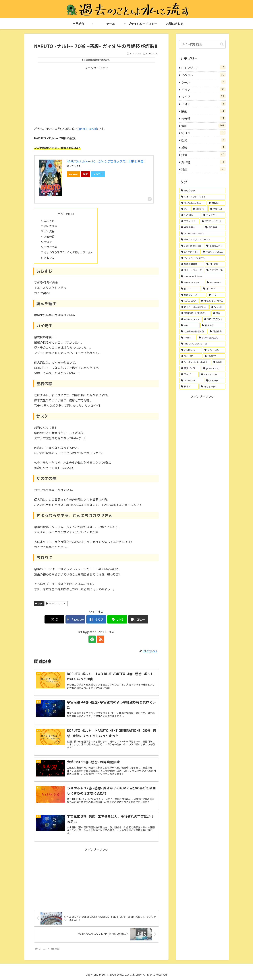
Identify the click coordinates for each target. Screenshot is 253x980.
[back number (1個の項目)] (212, 374)
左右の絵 (49, 237)
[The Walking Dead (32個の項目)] (193, 203)
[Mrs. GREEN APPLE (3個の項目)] (212, 301)
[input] (202, 44)
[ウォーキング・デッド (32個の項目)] (202, 197)
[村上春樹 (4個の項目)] (215, 264)
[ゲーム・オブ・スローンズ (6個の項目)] (202, 240)
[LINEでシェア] (117, 619)
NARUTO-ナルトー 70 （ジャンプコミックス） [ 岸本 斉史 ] (106, 161)
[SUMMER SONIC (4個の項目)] (192, 282)
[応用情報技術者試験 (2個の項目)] (194, 332)
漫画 (39, 604)
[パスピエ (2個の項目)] (214, 356)
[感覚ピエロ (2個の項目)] (190, 368)
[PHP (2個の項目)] (190, 326)
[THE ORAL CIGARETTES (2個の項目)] (202, 344)
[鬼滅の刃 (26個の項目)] (216, 203)
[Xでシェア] (54, 619)
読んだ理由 (51, 226)
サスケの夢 (51, 247)
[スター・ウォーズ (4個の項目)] (192, 270)
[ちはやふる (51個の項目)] (202, 191)
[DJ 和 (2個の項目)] (218, 362)
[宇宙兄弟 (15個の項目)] (217, 209)
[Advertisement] (96, 96)
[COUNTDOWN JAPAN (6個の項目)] (202, 234)
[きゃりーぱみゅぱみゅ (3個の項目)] (194, 307)
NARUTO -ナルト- (56, 604)
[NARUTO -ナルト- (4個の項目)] (202, 276)
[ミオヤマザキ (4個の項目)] (215, 270)
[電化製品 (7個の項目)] (215, 227)
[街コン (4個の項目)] (190, 289)
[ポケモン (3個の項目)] (213, 289)
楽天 (86, 174)
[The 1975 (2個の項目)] (191, 356)
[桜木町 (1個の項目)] (189, 387)
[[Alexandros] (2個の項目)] (213, 368)
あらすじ (49, 221)
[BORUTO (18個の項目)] (199, 209)
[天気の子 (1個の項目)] (215, 381)
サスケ (48, 242)
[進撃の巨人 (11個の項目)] (191, 227)
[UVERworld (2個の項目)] (191, 350)
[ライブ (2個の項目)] (189, 374)
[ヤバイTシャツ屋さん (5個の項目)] (202, 258)
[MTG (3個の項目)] (216, 295)
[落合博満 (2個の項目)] (217, 332)
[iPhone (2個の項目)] (188, 338)
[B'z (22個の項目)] (185, 209)
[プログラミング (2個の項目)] (214, 319)
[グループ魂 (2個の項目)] (214, 350)
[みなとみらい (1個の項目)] (212, 387)
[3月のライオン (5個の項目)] (190, 252)
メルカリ (98, 174)
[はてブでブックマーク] (96, 619)
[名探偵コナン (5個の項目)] (215, 246)
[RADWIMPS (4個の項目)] (215, 282)
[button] (138, 619)
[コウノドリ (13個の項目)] (189, 221)
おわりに (49, 258)
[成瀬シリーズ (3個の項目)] (193, 295)
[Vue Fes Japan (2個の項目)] (191, 319)
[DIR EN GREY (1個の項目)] (192, 381)
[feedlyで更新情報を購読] (92, 639)
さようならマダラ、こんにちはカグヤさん (68, 252)
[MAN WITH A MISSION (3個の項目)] (195, 313)
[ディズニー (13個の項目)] (213, 215)
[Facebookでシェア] (75, 619)
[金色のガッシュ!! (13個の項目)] (213, 221)
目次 (61, 214)
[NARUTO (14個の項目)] (190, 215)
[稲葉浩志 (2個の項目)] (213, 326)
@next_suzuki (88, 129)
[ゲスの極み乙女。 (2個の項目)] (211, 338)
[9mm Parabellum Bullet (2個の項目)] (195, 362)
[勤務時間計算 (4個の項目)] (192, 264)
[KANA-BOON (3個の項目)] (189, 301)
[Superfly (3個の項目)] (217, 307)
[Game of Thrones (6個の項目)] (192, 246)
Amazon (74, 174)
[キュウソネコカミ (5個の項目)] (213, 252)
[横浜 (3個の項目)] (218, 313)
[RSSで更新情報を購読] (101, 639)
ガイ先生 (49, 231)
